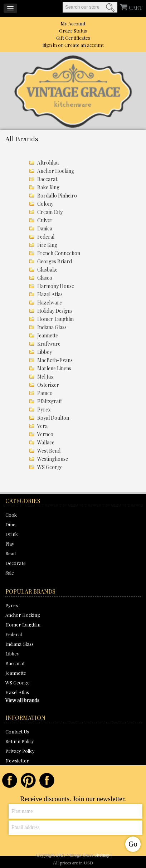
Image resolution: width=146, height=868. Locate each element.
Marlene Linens (54, 368)
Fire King (47, 245)
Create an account (84, 45)
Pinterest (28, 780)
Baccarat (47, 179)
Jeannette (48, 335)
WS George (50, 467)
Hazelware (50, 303)
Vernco (45, 434)
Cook (11, 515)
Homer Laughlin (55, 319)
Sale (10, 573)
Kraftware (49, 344)
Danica (45, 228)
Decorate (16, 563)
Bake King (48, 187)
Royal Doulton (53, 418)
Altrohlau (48, 163)
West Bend (49, 451)
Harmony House (56, 286)
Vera (42, 426)
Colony (45, 204)
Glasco (45, 278)
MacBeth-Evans (55, 360)
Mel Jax (45, 377)
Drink (12, 534)
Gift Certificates (73, 38)
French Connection (59, 253)
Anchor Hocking (56, 171)
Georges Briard (55, 261)
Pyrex (44, 409)
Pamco (45, 393)
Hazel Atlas (50, 294)
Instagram (47, 780)
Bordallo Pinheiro (57, 196)
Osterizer (48, 385)
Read (11, 553)
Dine (10, 524)
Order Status (73, 31)
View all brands (22, 700)
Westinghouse (53, 459)
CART (136, 8)
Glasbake (47, 270)
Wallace (46, 442)
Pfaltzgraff (50, 401)
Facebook (10, 780)
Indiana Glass (52, 327)
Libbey (45, 352)
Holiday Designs (55, 311)
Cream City (50, 212)
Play (10, 544)
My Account (73, 23)
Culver (45, 220)
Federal (46, 237)
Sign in (50, 45)
